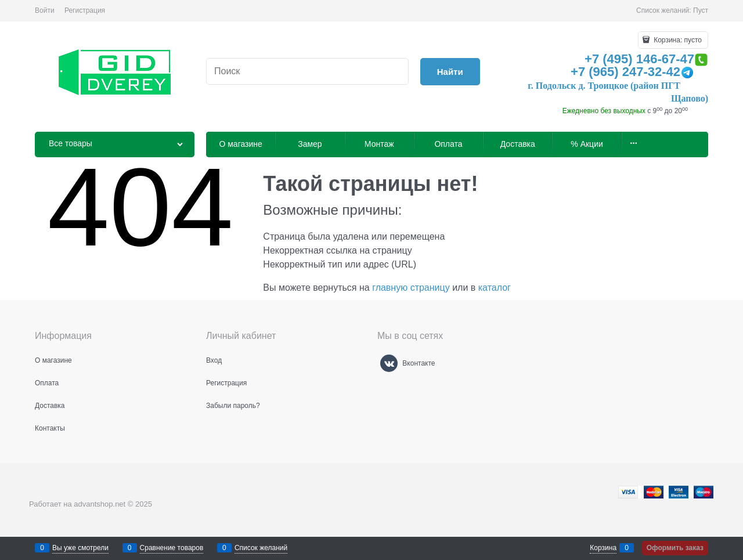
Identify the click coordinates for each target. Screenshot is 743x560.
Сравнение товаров (172, 548)
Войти (45, 10)
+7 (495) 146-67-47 (639, 59)
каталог (495, 288)
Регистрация (85, 10)
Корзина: (677, 40)
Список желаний (261, 548)
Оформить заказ (675, 548)
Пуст (701, 10)
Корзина (603, 548)
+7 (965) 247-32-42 (625, 72)
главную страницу (411, 288)
